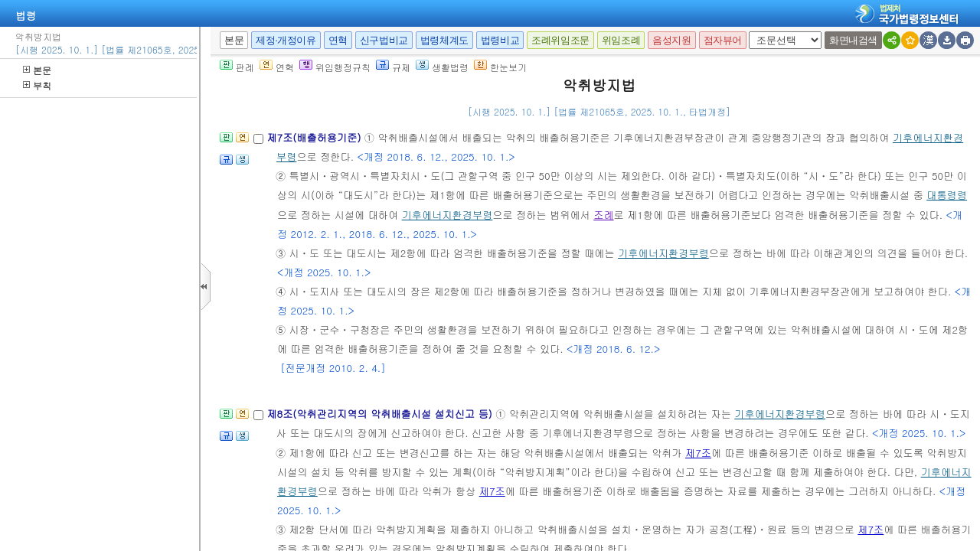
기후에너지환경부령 (448, 215)
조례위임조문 (560, 40)
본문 (37, 70)
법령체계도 (444, 40)
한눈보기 (500, 67)
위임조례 (621, 40)
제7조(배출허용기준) (315, 137)
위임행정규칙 (335, 67)
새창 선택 (754, 32)
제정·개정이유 (286, 40)
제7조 (698, 453)
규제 (393, 67)
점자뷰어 (723, 40)
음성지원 (671, 40)
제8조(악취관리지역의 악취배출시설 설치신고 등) (381, 414)
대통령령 (947, 195)
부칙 (37, 85)
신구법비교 (384, 40)
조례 (603, 215)
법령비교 (500, 40)
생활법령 (442, 67)
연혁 (338, 40)
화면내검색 (853, 40)
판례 (237, 67)
